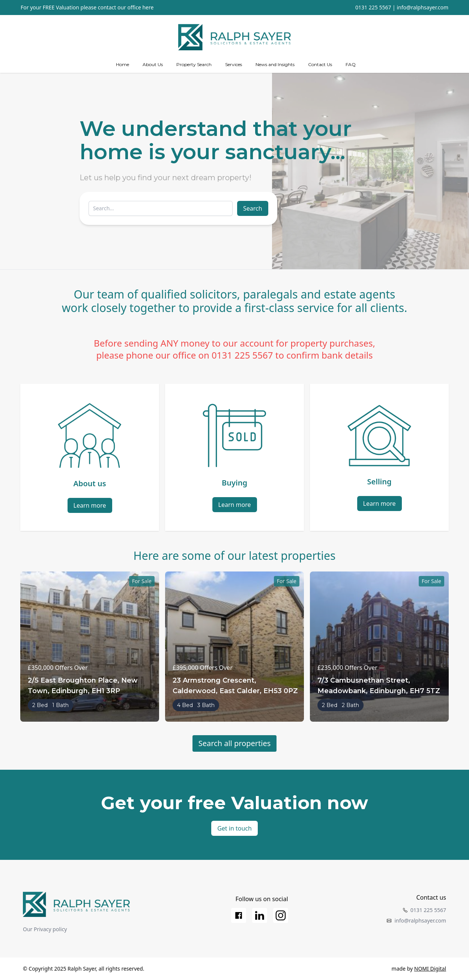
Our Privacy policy (45, 929)
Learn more (90, 505)
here (148, 7)
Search (253, 208)
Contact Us (320, 64)
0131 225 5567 (373, 7)
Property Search (194, 64)
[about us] (153, 65)
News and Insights (275, 64)
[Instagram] (281, 915)
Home (123, 64)
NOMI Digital (430, 969)
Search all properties (235, 743)
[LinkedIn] (260, 915)
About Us (153, 64)
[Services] (234, 65)
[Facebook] (239, 915)
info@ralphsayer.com (422, 7)
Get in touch (234, 828)
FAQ (351, 64)
